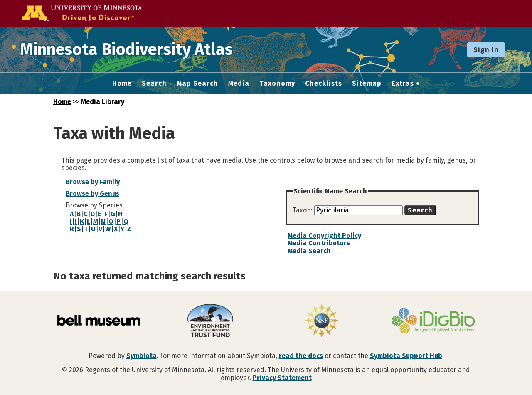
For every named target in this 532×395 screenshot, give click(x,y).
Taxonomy (277, 84)
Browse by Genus (92, 194)
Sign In (486, 50)
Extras (403, 84)
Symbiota (142, 356)
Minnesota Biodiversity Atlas (129, 49)
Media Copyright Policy (324, 236)
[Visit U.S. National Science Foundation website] (322, 321)
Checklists (324, 84)
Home (122, 84)
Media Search (309, 251)
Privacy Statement (282, 378)
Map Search (197, 84)
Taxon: (303, 210)
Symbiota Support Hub (406, 356)
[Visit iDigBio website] (433, 321)
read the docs (301, 356)
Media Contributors (319, 243)
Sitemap (367, 84)
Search (154, 84)
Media (239, 84)
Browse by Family (93, 182)
